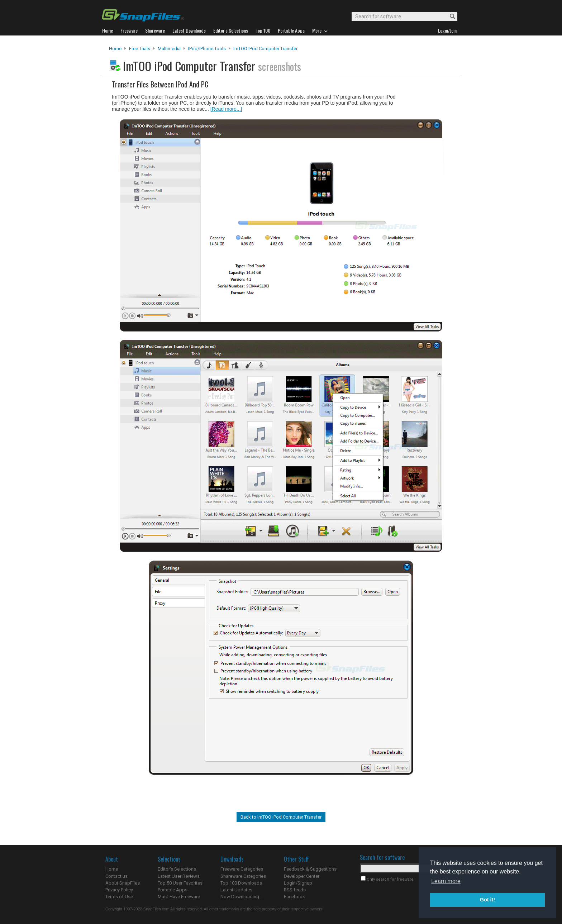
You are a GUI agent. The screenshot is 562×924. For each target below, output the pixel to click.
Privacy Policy (119, 890)
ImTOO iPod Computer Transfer (265, 49)
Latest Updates (236, 890)
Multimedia (169, 49)
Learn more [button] (446, 881)
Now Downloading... (241, 897)
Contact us (116, 876)
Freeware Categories (242, 869)
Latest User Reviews (179, 876)
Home (115, 49)
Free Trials (140, 49)
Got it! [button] (487, 900)
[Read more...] (226, 109)
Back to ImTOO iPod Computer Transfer (281, 817)
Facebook (294, 897)
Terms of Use (119, 897)
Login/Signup (298, 883)
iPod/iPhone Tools (207, 49)
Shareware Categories (243, 876)
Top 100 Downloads (241, 883)
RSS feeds (295, 890)
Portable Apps (173, 890)
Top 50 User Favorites (180, 883)
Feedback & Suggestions (310, 869)
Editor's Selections (177, 869)
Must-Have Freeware (179, 897)
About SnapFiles (123, 883)
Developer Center (302, 876)
